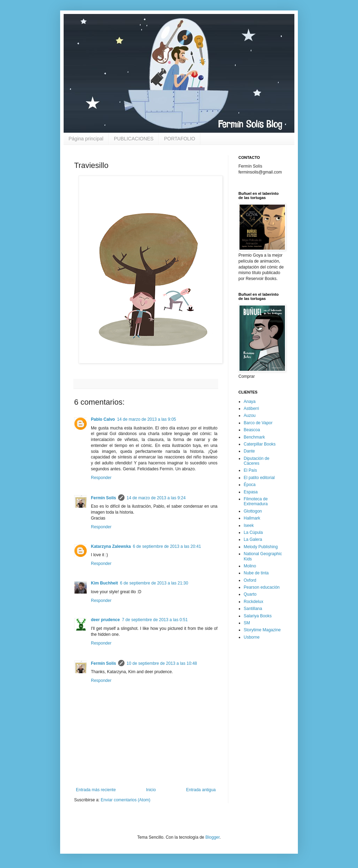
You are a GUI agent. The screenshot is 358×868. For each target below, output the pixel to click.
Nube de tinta (256, 573)
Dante (249, 451)
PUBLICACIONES (134, 139)
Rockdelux (253, 602)
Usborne (252, 637)
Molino (250, 566)
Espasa (251, 492)
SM (247, 623)
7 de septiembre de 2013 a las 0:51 (155, 620)
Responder (101, 478)
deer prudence (105, 620)
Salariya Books (258, 616)
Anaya (250, 402)
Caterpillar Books (260, 444)
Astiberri (251, 409)
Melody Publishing (261, 547)
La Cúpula (253, 532)
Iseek (249, 525)
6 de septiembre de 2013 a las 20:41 (167, 546)
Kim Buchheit (104, 583)
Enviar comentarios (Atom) (126, 800)
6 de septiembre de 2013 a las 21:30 (154, 583)
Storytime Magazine (262, 630)
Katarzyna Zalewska (111, 546)
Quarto (250, 594)
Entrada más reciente (96, 790)
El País (250, 470)
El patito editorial (259, 478)
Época (250, 485)
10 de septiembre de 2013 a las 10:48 (162, 663)
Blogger (212, 837)
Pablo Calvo (103, 419)
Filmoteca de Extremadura (256, 501)
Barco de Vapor (258, 423)
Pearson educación (262, 587)
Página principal (86, 139)
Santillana (253, 609)
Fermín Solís (103, 498)
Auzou (250, 415)
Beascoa (252, 430)
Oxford (250, 580)
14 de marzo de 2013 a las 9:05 (147, 419)
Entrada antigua (201, 790)
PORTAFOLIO (180, 139)
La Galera (253, 539)
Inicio (151, 790)
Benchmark (254, 437)
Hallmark (252, 518)
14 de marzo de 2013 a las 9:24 (156, 498)
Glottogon (253, 511)
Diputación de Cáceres (256, 461)
